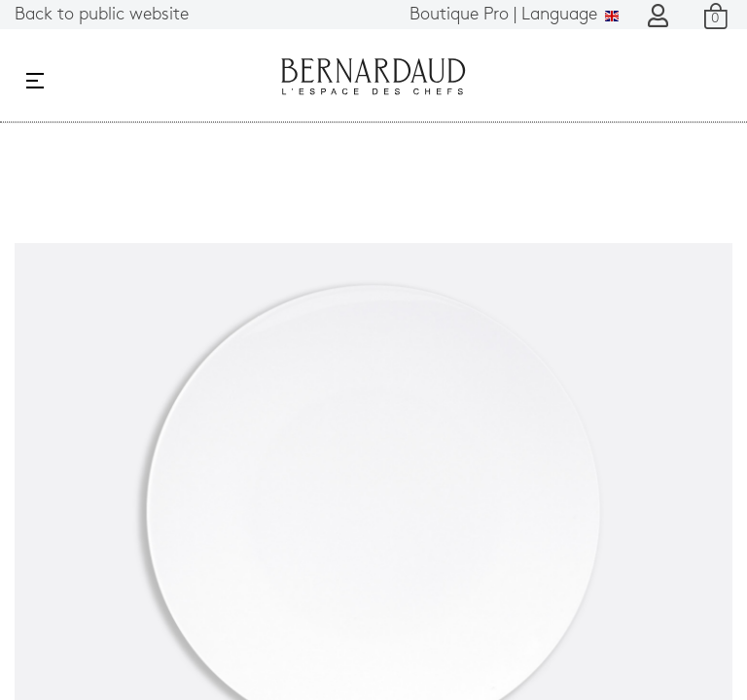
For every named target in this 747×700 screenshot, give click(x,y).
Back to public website (102, 15)
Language (514, 15)
